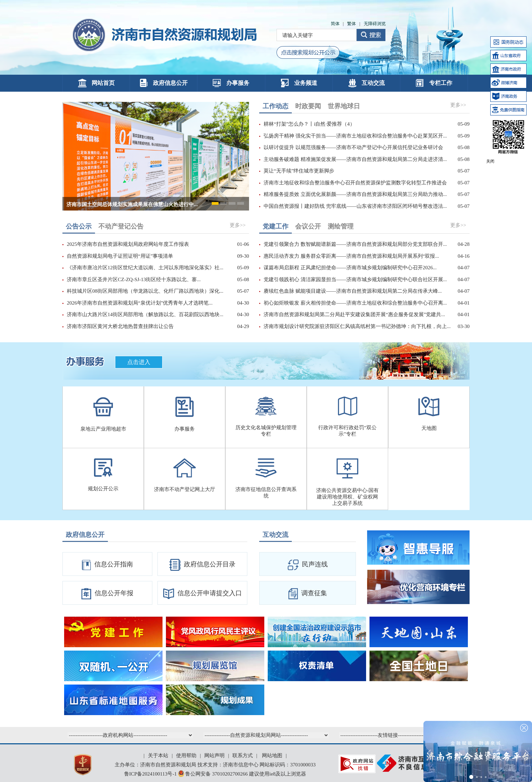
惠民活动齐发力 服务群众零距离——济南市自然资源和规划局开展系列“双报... (351, 256)
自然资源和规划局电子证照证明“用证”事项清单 (120, 256)
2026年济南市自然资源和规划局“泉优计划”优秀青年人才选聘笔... (140, 303)
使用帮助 (186, 756)
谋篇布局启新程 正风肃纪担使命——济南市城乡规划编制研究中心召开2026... (350, 268)
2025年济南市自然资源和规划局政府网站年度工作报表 (128, 244)
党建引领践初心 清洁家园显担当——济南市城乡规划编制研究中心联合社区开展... (355, 279)
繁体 (351, 24)
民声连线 (308, 565)
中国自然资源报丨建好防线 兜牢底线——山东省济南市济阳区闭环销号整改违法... (355, 206)
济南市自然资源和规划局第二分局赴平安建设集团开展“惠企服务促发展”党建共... (354, 314)
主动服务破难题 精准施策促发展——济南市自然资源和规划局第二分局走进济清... (355, 159)
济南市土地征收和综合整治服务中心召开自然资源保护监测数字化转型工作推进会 (355, 183)
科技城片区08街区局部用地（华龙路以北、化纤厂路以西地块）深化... (145, 291)
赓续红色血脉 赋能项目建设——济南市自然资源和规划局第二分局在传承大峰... (353, 291)
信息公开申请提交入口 (203, 594)
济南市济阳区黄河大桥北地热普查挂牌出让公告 (120, 326)
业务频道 (299, 83)
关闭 (490, 161)
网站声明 (214, 756)
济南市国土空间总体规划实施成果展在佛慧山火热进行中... (132, 204)
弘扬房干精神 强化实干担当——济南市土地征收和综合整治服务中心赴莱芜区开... (355, 136)
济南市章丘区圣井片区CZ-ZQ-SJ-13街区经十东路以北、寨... (134, 279)
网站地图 (272, 756)
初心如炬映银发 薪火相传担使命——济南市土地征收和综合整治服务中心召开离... (355, 303)
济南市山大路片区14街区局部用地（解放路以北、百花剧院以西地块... (145, 314)
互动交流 (366, 83)
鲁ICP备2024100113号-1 (150, 774)
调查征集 (308, 594)
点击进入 (139, 362)
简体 (335, 24)
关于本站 (158, 756)
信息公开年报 (107, 594)
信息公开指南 (107, 565)
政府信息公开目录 (202, 565)
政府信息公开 (164, 83)
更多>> (458, 105)
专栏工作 (434, 83)
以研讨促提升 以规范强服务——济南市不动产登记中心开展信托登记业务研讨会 (353, 147)
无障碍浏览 (375, 24)
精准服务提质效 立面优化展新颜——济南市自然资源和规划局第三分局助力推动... (355, 194)
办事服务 (231, 83)
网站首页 (96, 83)
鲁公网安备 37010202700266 (214, 774)
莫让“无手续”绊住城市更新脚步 (299, 171)
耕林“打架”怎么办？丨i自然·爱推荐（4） (309, 124)
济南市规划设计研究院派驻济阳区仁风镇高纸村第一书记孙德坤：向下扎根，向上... (357, 326)
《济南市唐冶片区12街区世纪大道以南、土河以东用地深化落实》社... (145, 268)
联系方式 (243, 756)
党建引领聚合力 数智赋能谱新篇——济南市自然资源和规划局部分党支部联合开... (355, 244)
